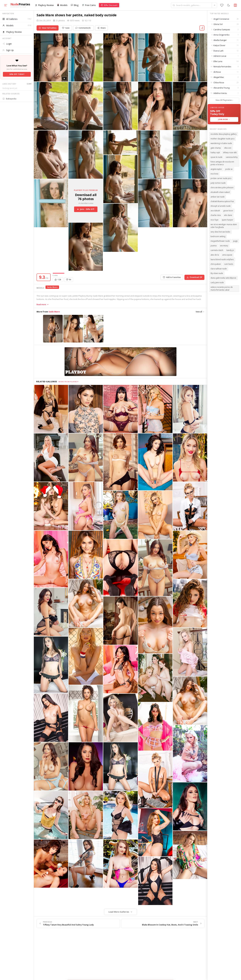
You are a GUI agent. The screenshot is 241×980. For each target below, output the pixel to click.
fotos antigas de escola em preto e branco (222, 163)
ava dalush (215, 211)
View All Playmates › (224, 100)
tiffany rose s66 (230, 153)
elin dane (228, 215)
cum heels (229, 264)
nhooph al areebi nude (221, 206)
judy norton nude (218, 183)
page (235, 241)
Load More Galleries (119, 912)
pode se (229, 169)
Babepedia (9, 99)
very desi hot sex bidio (220, 232)
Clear (29, 84)
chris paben (216, 264)
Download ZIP (194, 277)
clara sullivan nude (219, 269)
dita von (228, 148)
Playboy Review (44, 5)
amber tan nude (218, 197)
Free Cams (89, 5)
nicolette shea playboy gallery (224, 134)
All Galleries (17, 19)
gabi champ (216, 148)
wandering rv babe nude (221, 143)
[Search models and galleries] (193, 5)
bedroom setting (218, 236)
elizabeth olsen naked (220, 192)
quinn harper (227, 220)
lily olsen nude (217, 273)
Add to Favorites (172, 277)
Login (7, 44)
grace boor (228, 211)
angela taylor (216, 169)
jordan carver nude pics (221, 178)
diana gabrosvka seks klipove (223, 278)
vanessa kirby (232, 157)
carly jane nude (217, 282)
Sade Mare (52, 287)
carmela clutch (217, 250)
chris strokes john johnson (222, 188)
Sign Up (8, 50)
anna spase (227, 255)
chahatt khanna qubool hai (222, 201)
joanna (214, 246)
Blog (75, 5)
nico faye (214, 220)
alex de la (215, 255)
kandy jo (230, 250)
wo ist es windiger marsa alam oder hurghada (224, 226)
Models (62, 5)
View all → (200, 312)
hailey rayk (215, 153)
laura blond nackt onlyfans (222, 259)
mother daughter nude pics (222, 139)
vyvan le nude (216, 157)
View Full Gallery (48, 28)
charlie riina (216, 215)
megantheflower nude (220, 241)
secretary (224, 246)
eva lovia (214, 174)
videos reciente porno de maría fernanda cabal (222, 288)
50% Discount (109, 5)
